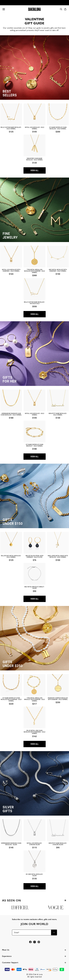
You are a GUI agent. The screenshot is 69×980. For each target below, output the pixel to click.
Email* (17, 932)
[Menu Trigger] (4, 9)
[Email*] (32, 932)
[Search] (61, 9)
